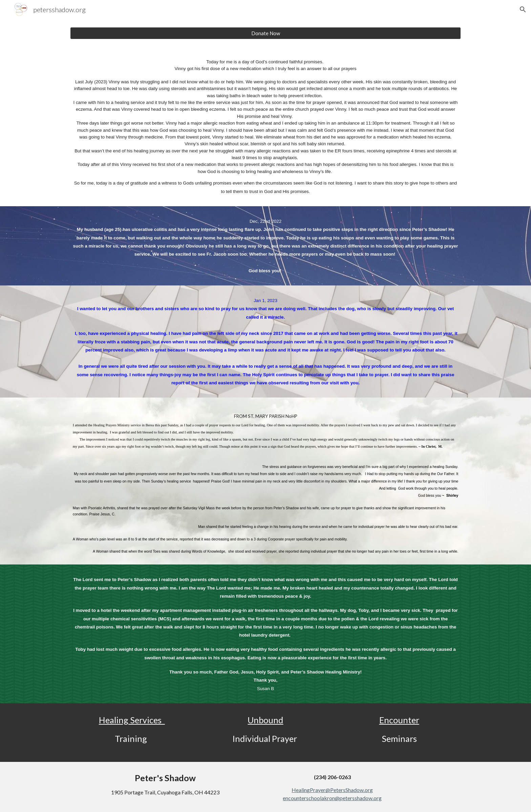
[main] (265, 127)
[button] (523, 9)
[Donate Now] (265, 33)
